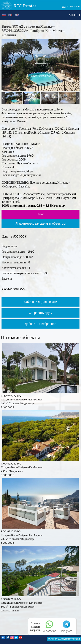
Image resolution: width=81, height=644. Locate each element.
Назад (40, 214)
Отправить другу (40, 313)
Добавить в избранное (41, 324)
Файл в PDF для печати (40, 302)
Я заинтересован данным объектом (41, 224)
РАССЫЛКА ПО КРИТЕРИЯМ (64, 639)
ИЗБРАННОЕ (73, 6)
